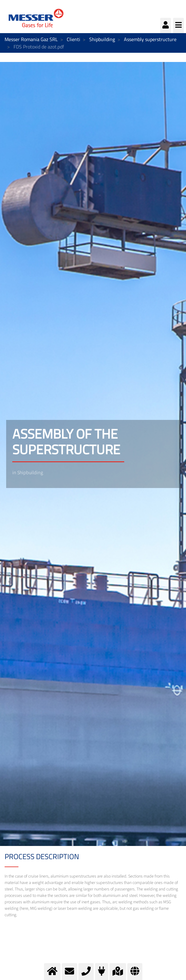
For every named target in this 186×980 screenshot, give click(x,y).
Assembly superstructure (150, 39)
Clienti (73, 39)
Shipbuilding (102, 39)
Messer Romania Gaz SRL (31, 39)
